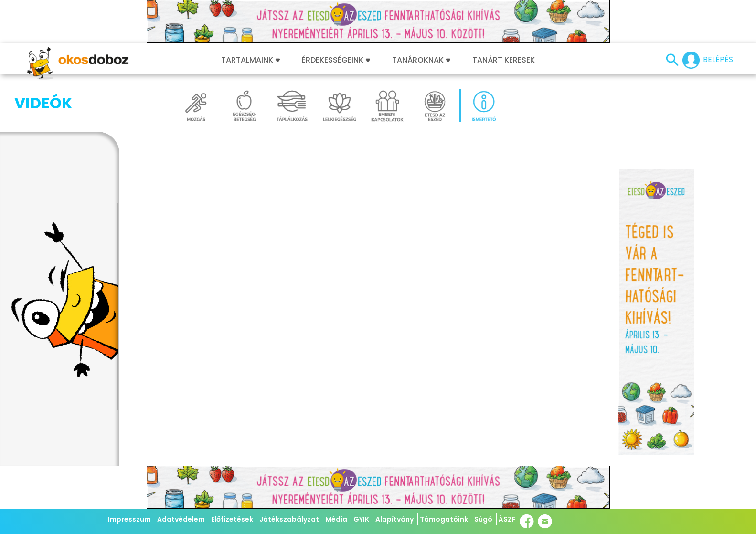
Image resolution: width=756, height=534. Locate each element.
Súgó (483, 519)
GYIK (361, 519)
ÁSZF (507, 519)
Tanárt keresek (504, 60)
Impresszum (129, 519)
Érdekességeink (336, 60)
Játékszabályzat (289, 519)
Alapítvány (394, 519)
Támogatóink (444, 519)
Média (336, 519)
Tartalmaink (250, 60)
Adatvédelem (181, 519)
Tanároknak (421, 60)
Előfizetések (232, 519)
